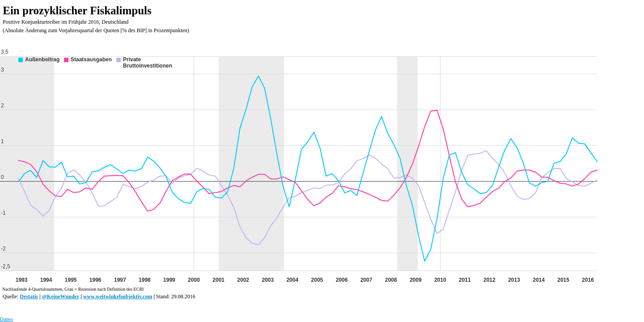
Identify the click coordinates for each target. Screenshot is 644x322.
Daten (6, 319)
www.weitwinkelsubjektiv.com (118, 297)
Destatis (29, 297)
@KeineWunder (61, 297)
